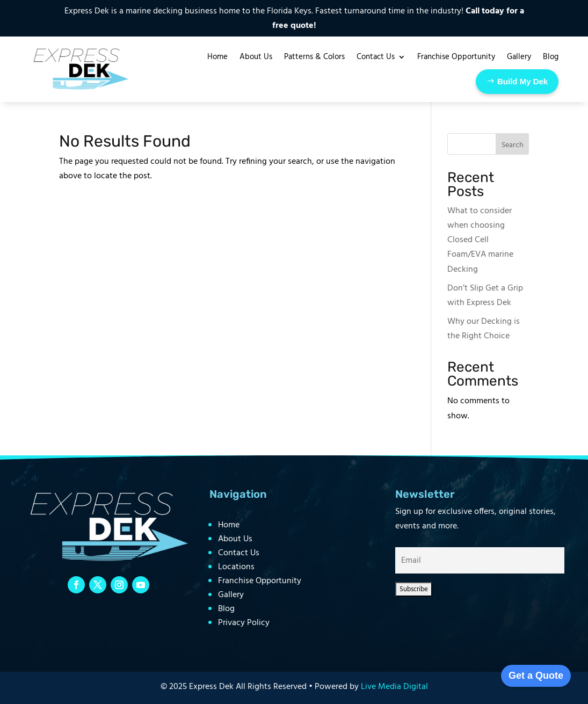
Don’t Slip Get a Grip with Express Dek (485, 296)
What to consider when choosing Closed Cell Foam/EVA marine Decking (480, 240)
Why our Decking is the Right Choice (484, 329)
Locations (236, 567)
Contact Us (239, 553)
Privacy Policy (244, 623)
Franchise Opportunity (260, 581)
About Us (235, 539)
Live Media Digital (394, 687)
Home (229, 525)
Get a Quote (536, 676)
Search (513, 145)
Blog (226, 609)
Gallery (231, 595)
